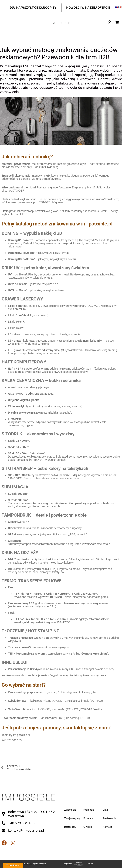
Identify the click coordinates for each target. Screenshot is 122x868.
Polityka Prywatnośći (79, 864)
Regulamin (68, 864)
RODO (90, 864)
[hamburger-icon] (44, 23)
